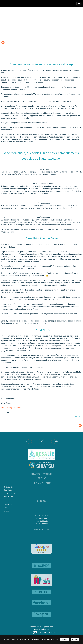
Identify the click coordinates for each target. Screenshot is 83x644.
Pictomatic (33, 627)
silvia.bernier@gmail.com (11, 408)
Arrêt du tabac (9, 495)
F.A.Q (6, 507)
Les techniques (9, 492)
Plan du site (8, 504)
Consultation (8, 489)
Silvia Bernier (8, 486)
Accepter (75, 639)
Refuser (65, 639)
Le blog (6, 510)
